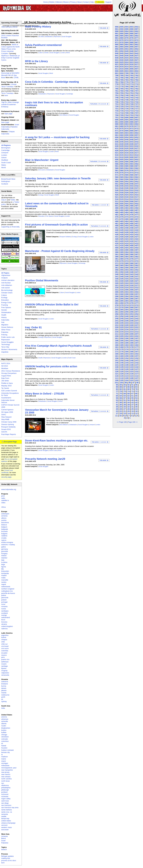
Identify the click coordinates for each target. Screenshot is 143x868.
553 (132, 181)
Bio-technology (7, 290)
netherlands (6, 587)
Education (42, 216)
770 (122, 86)
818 (132, 64)
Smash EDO (6, 429)
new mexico (6, 774)
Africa (3, 507)
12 (136, 413)
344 (127, 274)
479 (127, 215)
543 (132, 186)
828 (132, 60)
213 (132, 332)
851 (117, 51)
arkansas (5, 719)
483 (132, 212)
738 (132, 100)
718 (132, 109)
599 (127, 162)
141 (117, 365)
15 (125, 413)
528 (132, 192)
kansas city (5, 752)
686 (117, 124)
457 (137, 223)
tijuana (4, 668)
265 (122, 310)
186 (117, 345)
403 (132, 248)
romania (4, 606)
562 (137, 177)
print (3, 496)
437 (137, 232)
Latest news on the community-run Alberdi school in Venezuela (57, 205)
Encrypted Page (10, 442)
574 (127, 173)
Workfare (5, 368)
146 (117, 363)
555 (122, 181)
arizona (4, 717)
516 (117, 199)
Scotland (5, 184)
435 (122, 234)
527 (137, 192)
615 (122, 155)
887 (137, 33)
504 (127, 204)
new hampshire (7, 770)
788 (132, 78)
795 (122, 75)
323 (132, 283)
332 (137, 279)
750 (122, 95)
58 (121, 398)
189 (127, 343)
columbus (5, 741)
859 (127, 47)
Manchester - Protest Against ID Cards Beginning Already (60, 251)
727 (137, 104)
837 (137, 56)
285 (122, 301)
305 (122, 292)
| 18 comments (98, 104)
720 (122, 109)
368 (132, 263)
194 (127, 341)
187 (137, 343)
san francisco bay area (10, 808)
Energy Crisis (6, 302)
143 (132, 363)
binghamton (6, 728)
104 (127, 380)
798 (132, 73)
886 (117, 36)
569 (127, 175)
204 (127, 336)
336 (117, 279)
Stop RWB (5, 419)
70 (121, 394)
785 (122, 80)
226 (117, 327)
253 (132, 314)
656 (117, 137)
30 (136, 407)
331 (117, 281)
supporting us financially (10, 227)
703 (132, 115)
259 (127, 312)
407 (137, 245)
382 (137, 257)
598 (132, 162)
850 (122, 51)
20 (129, 411)
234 (127, 323)
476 (117, 217)
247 (137, 316)
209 (127, 334)
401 (117, 250)
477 (137, 215)
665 (122, 133)
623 (132, 150)
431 (117, 237)
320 (122, 285)
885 (122, 36)
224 (127, 327)
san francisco (6, 805)
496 (117, 208)
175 (122, 349)
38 (129, 405)
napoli (4, 584)
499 (127, 206)
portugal (4, 602)
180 (122, 347)
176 (117, 349)
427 (137, 237)
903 (132, 27)
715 (122, 111)
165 (122, 354)
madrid (4, 575)
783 (132, 80)
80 (129, 389)
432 (137, 234)
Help (92, 2)
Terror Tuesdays (7, 93)
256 (117, 314)
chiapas (4, 640)
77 (117, 391)
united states (6, 821)
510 (122, 201)
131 (117, 369)
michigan (5, 763)
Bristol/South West (8, 179)
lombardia (5, 573)
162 (137, 354)
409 (127, 245)
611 (117, 157)
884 (127, 36)
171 (117, 352)
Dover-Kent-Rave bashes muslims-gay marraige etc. (57, 441)
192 (137, 341)
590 (122, 166)
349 (127, 272)
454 (127, 226)
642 (137, 142)
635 (122, 146)
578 (132, 170)
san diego (5, 803)
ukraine (4, 624)
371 (117, 263)
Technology (82, 263)
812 (137, 67)
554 (127, 181)
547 (137, 184)
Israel (3, 841)
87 (125, 387)
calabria (4, 536)
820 (122, 64)
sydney (4, 701)
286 (117, 301)
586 (117, 168)
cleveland (5, 737)
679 (127, 126)
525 (122, 195)
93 (125, 385)
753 (132, 93)
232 (137, 323)
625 (122, 150)
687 (137, 122)
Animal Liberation (8, 280)
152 (137, 358)
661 (117, 135)
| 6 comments (99, 395)
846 (117, 53)
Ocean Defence (7, 327)
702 (137, 115)
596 (117, 164)
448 (132, 228)
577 (137, 170)
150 (122, 360)
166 (117, 354)
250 (122, 316)
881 (117, 38)
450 (122, 228)
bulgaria (4, 534)
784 (127, 80)
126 (117, 371)
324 (127, 283)
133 (132, 367)
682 (137, 124)
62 (129, 396)
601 (117, 162)
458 (132, 223)
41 (117, 405)
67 (132, 394)
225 (122, 327)
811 (117, 69)
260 (122, 312)
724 (127, 106)
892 (137, 31)
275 (122, 305)
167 (137, 352)
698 (132, 117)
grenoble (5, 551)
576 (117, 173)
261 (117, 312)
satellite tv (5, 500)
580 (122, 170)
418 (132, 241)
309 (127, 290)
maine (4, 759)
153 (132, 358)
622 (137, 150)
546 (117, 186)
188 (132, 343)
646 (117, 142)
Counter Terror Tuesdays (9, 85)
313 (132, 287)
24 (136, 409)
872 (137, 40)
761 (117, 91)
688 (132, 122)
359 (127, 268)
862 (137, 44)
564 (127, 177)
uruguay (4, 671)
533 (132, 190)
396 (117, 252)
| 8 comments (99, 226)
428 (132, 237)
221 (117, 329)
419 (127, 241)
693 (132, 120)
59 (117, 398)
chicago (4, 735)
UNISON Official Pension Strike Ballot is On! (52, 305)
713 (132, 111)
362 (137, 265)
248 (132, 316)
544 (127, 186)
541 (117, 188)
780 (122, 82)
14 (129, 413)
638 (132, 144)
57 (125, 398)
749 (127, 95)
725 (122, 106)
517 (137, 197)
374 (127, 261)
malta (3, 578)
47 (117, 402)
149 (127, 360)
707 (137, 113)
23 (117, 411)
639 (127, 144)
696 (117, 120)
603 (132, 159)
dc (2, 743)
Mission (66, 2)
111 (117, 378)
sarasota (5, 814)
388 (132, 254)
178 (132, 347)
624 (127, 150)
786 (117, 80)
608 (132, 157)
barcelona (5, 522)
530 (122, 192)
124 (127, 371)
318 (132, 285)
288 (132, 299)
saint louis (5, 801)
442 (137, 230)
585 (122, 168)
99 (126, 383)
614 (127, 155)
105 (122, 380)
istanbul (4, 558)
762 (137, 89)
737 (137, 100)
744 (127, 98)
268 (132, 307)
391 (117, 254)
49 (132, 400)
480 (122, 215)
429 (127, 237)
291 (117, 299)
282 (137, 301)
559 (127, 179)
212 (137, 332)
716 (117, 111)
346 (117, 274)
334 (127, 279)
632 (137, 146)
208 (132, 334)
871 (117, 42)
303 (132, 292)
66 (136, 394)
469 (127, 219)
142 (137, 363)
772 (137, 84)
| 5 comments (99, 329)
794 (127, 75)
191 (117, 343)
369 (127, 263)
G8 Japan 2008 (7, 412)
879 (127, 38)
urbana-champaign (8, 823)
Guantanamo (6, 398)
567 (137, 175)
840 (122, 56)
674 (127, 128)
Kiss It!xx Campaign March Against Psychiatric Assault (58, 346)
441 (117, 232)
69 (125, 394)
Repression (57, 37)
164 (127, 354)
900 (122, 29)
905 (122, 27)
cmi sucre (5, 648)
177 (137, 347)
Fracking (5, 305)
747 (137, 95)
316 (117, 287)
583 (132, 168)
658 (132, 135)
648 (132, 139)
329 (127, 281)
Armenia (4, 836)
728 (132, 104)
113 (132, 376)
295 (122, 296)
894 (127, 31)
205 (122, 336)
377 (137, 259)
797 (137, 73)
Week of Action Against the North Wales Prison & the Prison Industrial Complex (10, 49)
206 (117, 336)
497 (137, 206)
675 (122, 128)
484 (127, 212)
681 (117, 126)
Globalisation (49, 37)
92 (129, 385)
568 (132, 175)
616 (117, 155)
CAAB (16, 78)
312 (137, 287)
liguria (4, 567)
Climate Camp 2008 (9, 422)
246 (117, 318)
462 (137, 221)
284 (127, 301)
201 (117, 338)
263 (132, 310)
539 (127, 188)
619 (127, 153)
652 (137, 137)
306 (117, 292)
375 (122, 261)
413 (132, 243)
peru (3, 657)
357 (137, 268)
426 (117, 239)
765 (122, 89)
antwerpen (5, 514)
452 (137, 226)
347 (137, 272)
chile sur (4, 644)
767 (137, 86)
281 (117, 303)
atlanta (4, 724)
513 (132, 199)
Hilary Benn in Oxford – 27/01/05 (45, 394)
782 (137, 80)
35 (117, 407)
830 (122, 60)
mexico (4, 655)
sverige (4, 615)
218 (132, 329)
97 (134, 383)
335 (122, 279)
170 (122, 352)
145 (122, 363)
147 (137, 360)
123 (132, 371)
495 (122, 208)
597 (137, 162)
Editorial (59, 2)
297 (137, 294)
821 (117, 64)
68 (129, 394)
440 (122, 232)
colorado (5, 739)
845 (122, 53)
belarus (4, 525)
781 (117, 82)
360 (122, 268)
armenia (4, 516)
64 (121, 396)
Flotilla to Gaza (7, 383)
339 (127, 276)
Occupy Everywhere (9, 373)
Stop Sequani (6, 417)
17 (117, 413)
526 (117, 195)
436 (117, 234)
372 (137, 261)
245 (122, 318)
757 (137, 91)
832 (137, 58)
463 (132, 221)
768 (132, 86)
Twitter (13, 200)
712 (137, 111)
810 (122, 69)
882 (137, 36)
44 (129, 402)
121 (117, 374)
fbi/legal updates (8, 856)
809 (127, 69)
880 (122, 38)
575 (122, 173)
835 (122, 58)
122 (137, 371)
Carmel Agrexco (7, 410)
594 (127, 164)
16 (121, 413)
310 (122, 290)
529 (127, 192)
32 (129, 407)
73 (132, 391)
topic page (8, 114)
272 (137, 305)
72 (136, 391)
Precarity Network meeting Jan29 (45, 459)
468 (132, 219)
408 (132, 245)
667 (137, 131)
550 (122, 184)
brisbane (5, 684)
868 (132, 42)
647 (137, 139)
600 (122, 162)
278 (132, 303)
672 (137, 128)
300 (122, 294)
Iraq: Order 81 (33, 327)
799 (127, 73)
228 (132, 325)
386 (117, 257)
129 (127, 369)
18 (136, 411)
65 (117, 396)
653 (132, 137)
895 (122, 31)
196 (117, 341)
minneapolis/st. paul (9, 768)
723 (132, 106)
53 (117, 400)
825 (122, 62)
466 (117, 221)
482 (137, 212)
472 (137, 217)
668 (132, 131)
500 (122, 206)
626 (117, 150)
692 (137, 120)
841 (117, 56)
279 (127, 303)
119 (127, 374)
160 (122, 356)
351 (117, 272)
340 (122, 276)
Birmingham (6, 148)
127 (137, 369)
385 (122, 257)
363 (132, 265)
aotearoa (5, 682)
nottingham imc (7, 591)
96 (137, 383)
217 (137, 329)
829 (127, 60)
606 (117, 159)
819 (127, 64)
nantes (4, 582)
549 (127, 184)
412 (137, 243)
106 (117, 380)
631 (117, 148)
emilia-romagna (7, 542)
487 (137, 210)
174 (127, 349)
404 (127, 248)
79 (132, 389)
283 (132, 301)
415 (122, 243)
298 (132, 294)
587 (137, 166)
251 (117, 316)
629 (127, 148)
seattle (4, 816)
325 (122, 283)
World (68, 53)
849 (127, 51)
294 (127, 296)
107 (137, 378)
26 (129, 409)
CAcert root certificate (7, 471)
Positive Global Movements (42, 280)
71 (117, 394)
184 (127, 345)
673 (132, 128)
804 (127, 71)
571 (117, 175)
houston (4, 748)
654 (127, 137)
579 (127, 170)
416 (117, 243)
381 (117, 259)
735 (122, 102)
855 (122, 49)
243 (132, 318)
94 (121, 385)
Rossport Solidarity (65, 237)
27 (125, 409)
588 (132, 166)
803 (132, 71)
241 (117, 321)
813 (132, 67)
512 (137, 199)
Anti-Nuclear (6, 283)
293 (132, 296)
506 (117, 204)
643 (132, 142)
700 (122, 117)
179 (127, 347)
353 (132, 270)
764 (127, 89)
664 (127, 133)
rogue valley (6, 799)
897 (137, 29)
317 (137, 285)
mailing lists (6, 858)
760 (122, 91)
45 (125, 402)
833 (132, 58)
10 (120, 416)
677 (137, 126)
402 (137, 248)
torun (3, 620)
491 (117, 210)
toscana (4, 622)
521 (117, 197)
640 (122, 144)
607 (137, 157)
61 (132, 396)
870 (122, 42)
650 (122, 139)
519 (127, 197)
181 (117, 347)
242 (137, 318)
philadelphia (6, 788)
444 (127, 230)
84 (136, 387)
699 (127, 117)
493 (132, 208)
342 (137, 274)
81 (125, 389)
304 (127, 292)
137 (137, 365)
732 (137, 102)
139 (127, 365)
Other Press (6, 330)
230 (122, 325)
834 (127, 58)
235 (122, 323)
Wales (4, 165)
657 (137, 135)
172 (137, 349)
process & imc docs (9, 860)
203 (132, 336)
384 (127, 257)
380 (122, 259)
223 (132, 327)
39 (125, 405)
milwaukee (5, 766)
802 (137, 71)
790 (122, 78)
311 (117, 290)
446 (117, 230)
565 (122, 177)
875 (122, 40)
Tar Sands (5, 388)
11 (116, 416)
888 (132, 33)
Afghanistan (6, 275)
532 (137, 190)
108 (132, 378)
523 (132, 195)
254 (127, 314)
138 (132, 365)
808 (132, 69)
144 (127, 363)
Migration (5, 325)
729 (127, 104)
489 (127, 210)
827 (137, 60)
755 (122, 93)
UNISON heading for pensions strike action (51, 366)
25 (132, 409)
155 (122, 358)
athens (4, 518)
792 (137, 75)
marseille (5, 580)
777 (137, 82)
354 (127, 270)
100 (121, 383)
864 (127, 44)
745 (122, 98)
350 (122, 272)
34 (121, 407)
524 (127, 195)
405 (122, 248)
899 (127, 29)
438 (132, 232)
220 (122, 329)
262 (137, 310)
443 (132, 230)
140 (122, 365)
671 (117, 131)
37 (132, 405)
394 (127, 252)
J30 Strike (5, 381)
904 (127, 27)
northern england (8, 589)
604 (127, 159)
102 (137, 380)
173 (132, 349)
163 (132, 354)
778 (132, 82)
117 (137, 374)
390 (122, 254)
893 (132, 31)
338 (132, 276)
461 (117, 223)
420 (122, 241)
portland (4, 792)
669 (127, 131)
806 (117, 71)
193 (132, 341)
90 (136, 385)
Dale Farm (5, 378)
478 (132, 215)
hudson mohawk (8, 750)
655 (122, 137)
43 (132, 402)
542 (137, 186)
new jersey (5, 772)
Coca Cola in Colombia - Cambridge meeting (52, 82)
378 (132, 259)
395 (122, 252)
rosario (4, 664)
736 (117, 102)
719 (127, 109)
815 (122, 67)
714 (127, 111)
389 (127, 254)
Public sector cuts (8, 337)
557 (137, 179)
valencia (4, 629)
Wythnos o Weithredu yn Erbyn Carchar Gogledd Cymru (11, 58)
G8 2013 (5, 366)
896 (117, 31)
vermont (4, 825)
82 (121, 389)
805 (122, 71)
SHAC (4, 415)
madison (5, 757)
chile (3, 642)
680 (122, 126)
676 (117, 128)
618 (132, 153)
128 (132, 369)
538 (132, 188)
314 (127, 287)
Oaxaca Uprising (8, 424)
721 (117, 109)
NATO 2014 (6, 363)
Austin (4, 726)
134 (127, 367)
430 (122, 237)
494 (127, 208)
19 (132, 411)
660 (122, 135)
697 (137, 117)
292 (137, 296)
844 (127, 53)
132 (137, 367)
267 (137, 307)
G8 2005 (41, 37)
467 (137, 219)
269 (127, 307)
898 (132, 29)
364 (127, 265)
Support (108, 2)
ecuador (4, 653)
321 (117, 285)
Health (40, 358)
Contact (86, 2)
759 (127, 91)
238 (132, 321)
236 (117, 323)
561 (117, 179)
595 (122, 164)
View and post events (9, 27)
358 (132, 268)
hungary (4, 553)
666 (117, 133)
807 (137, 69)
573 (132, 173)
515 (122, 199)
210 (122, 334)
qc (2, 699)
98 (130, 383)
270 (122, 307)
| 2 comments (99, 411)
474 (127, 217)
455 (122, 226)
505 (122, 204)
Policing (4, 335)
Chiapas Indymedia (8, 133)
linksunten (5, 571)
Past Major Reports (9, 434)
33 (125, 407)
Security (101, 2)
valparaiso (5, 673)
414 (127, 243)
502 (137, 204)
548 (132, 184)
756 (117, 93)
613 (132, 155)
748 (132, 95)
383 (132, 257)
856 (117, 49)
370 (122, 263)
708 (132, 113)
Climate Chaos (7, 293)
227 (137, 325)
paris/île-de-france (8, 593)
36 (136, 405)
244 (127, 318)
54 (136, 398)
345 (122, 274)
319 (127, 285)
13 (132, 413)
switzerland (6, 617)
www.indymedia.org (9, 489)
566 (117, 177)
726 (117, 106)
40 (121, 405)
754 (127, 93)
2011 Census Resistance (11, 371)
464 (127, 221)
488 (132, 210)
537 (137, 188)
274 (127, 305)
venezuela (5, 675)
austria (4, 520)
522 (137, 195)
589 (127, 166)
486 (117, 212)
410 (122, 245)
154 (127, 358)
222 (137, 327)
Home (46, 2)
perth (3, 697)
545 (122, 186)
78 (136, 389)
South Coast (72, 358)
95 (117, 385)
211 (117, 334)
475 (122, 217)
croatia (4, 538)
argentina (5, 635)
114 (127, 376)
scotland (4, 613)
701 (117, 117)
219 (127, 329)
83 (117, 389)
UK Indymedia (25, 7)
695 (122, 120)
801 (117, 73)
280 (122, 303)
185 (122, 345)
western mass (7, 827)
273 (132, 305)
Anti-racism (42, 170)
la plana (4, 562)
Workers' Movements (9, 349)
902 (137, 27)
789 (127, 78)
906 (117, 27)
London (63, 53)
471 (117, 219)
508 (132, 201)
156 (117, 358)
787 (137, 78)
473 (132, 217)
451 (117, 228)
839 (127, 56)
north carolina (6, 779)
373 (132, 261)
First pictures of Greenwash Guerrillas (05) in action (56, 225)
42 (136, 402)
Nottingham (6, 181)
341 (117, 276)
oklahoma (5, 785)
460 (122, 223)
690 (122, 122)
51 (125, 400)
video (3, 503)
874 (127, 40)
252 (137, 314)
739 (127, 100)
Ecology (41, 195)
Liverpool (92, 425)
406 (117, 248)
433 (132, 234)
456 (117, 226)
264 (127, 310)
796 (117, 75)
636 (117, 146)
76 (121, 391)
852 (137, 49)
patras (4, 595)
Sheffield (5, 160)
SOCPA (4, 432)
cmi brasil (5, 646)
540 (122, 188)
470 (122, 219)
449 (127, 228)
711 (117, 113)
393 (132, 252)
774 (127, 84)
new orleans (6, 777)
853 (132, 49)
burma (4, 686)
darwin (4, 688)
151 (117, 360)
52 (121, 400)
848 (132, 51)
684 (127, 124)
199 (127, 338)
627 (137, 148)
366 (117, 265)
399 (127, 250)
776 (117, 84)
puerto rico (5, 659)
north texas (5, 781)
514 (127, 199)
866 (117, 44)
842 (137, 53)
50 (129, 400)
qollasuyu (5, 662)
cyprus (4, 540)
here (6, 95)
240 (122, 321)
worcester (5, 830)
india (3, 708)
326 (117, 283)
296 (117, 296)
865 (122, 44)
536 (117, 190)
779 (127, 82)
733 (132, 102)
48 (136, 400)
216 (117, 332)
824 (127, 62)
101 (116, 383)
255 (122, 314)
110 (122, 378)
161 (117, 356)
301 (117, 294)
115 (122, 376)
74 (129, 391)
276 (117, 305)
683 (132, 124)
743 (132, 98)
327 (137, 281)
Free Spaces (49, 216)
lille (3, 569)
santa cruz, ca (7, 812)
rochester (5, 797)
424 (127, 239)
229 (127, 325)
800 (122, 73)
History (4, 317)
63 (125, 396)
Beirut (4, 838)
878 (132, 38)
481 (117, 215)
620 (122, 153)
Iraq (3, 322)
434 (127, 234)
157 (137, 356)
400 (122, 250)
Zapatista (5, 352)
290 (122, 299)
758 (132, 91)
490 (122, 210)
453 (132, 226)
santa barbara (7, 810)
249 (127, 316)
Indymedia (5, 320)
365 (122, 265)
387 (137, 254)
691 (117, 122)
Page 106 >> (133, 422)
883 (132, 36)
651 (117, 139)
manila (4, 693)
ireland (4, 556)
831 (117, 60)
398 (132, 250)
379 (127, 259)
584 (127, 168)
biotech (4, 849)
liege (3, 564)
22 (121, 411)
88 (121, 387)
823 (132, 62)
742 (137, 98)
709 (127, 113)
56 (129, 398)
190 (122, 343)
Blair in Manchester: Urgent (42, 160)
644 (127, 142)
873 (132, 40)
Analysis (4, 278)
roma (3, 604)
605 (122, 159)
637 (137, 144)
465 (122, 221)
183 (132, 345)
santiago (5, 666)
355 (122, 270)
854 (127, 49)
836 (117, 58)
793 (132, 75)
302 (137, 292)
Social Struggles (67, 37)
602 (137, 159)
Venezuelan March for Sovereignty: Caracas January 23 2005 (57, 411)
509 (127, 201)
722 (137, 106)
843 (132, 53)
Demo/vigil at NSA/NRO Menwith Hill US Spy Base (10, 75)
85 (132, 387)
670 (122, 131)
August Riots (6, 376)
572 (137, 173)
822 (137, 62)
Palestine (5, 332)
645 (122, 142)
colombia (5, 651)
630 (122, 148)
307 (137, 290)
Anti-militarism (64, 115)
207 (137, 334)
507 (137, 201)
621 (117, 153)
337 (137, 276)
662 (137, 133)
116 (117, 376)
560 (122, 179)
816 (117, 67)
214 (127, 332)
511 (117, 201)
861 (117, 47)
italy (3, 560)
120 (122, 374)
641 (117, 144)
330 (122, 281)
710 (122, 113)
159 (127, 356)
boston (4, 730)
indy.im (4, 200)
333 (132, 279)
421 (117, 241)
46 (121, 402)
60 (136, 396)
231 (117, 325)
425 (122, 239)
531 (117, 192)
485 (122, 212)
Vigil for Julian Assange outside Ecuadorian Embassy (10, 104)
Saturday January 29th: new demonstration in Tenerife (58, 178)
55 (132, 398)
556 (117, 181)
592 (137, 164)
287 (137, 299)
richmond (5, 794)
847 (137, 51)
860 (122, 47)
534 (127, 190)
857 (137, 47)
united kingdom (7, 626)
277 (137, 303)
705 (122, 115)
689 (127, 122)
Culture (41, 53)
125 (122, 371)
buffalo (4, 732)
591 (117, 166)
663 (132, 133)
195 (122, 341)
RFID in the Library (36, 61)
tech (3, 863)
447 (137, 228)
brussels (4, 531)
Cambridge (70, 94)
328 (132, 281)
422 (137, 239)
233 (132, 323)
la (2, 755)
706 (117, 115)
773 (132, 84)
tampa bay (5, 818)
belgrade (5, 529)
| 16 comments (98, 161)
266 (117, 310)
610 (122, 157)
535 (122, 190)
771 (117, 86)
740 (122, 100)
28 (121, 409)
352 (137, 270)
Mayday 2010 (6, 386)
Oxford (60, 401)
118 (132, 374)
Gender (46, 53)
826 (117, 62)
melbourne (5, 695)
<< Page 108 (122, 422)
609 (127, 157)
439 (127, 232)
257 (137, 312)
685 (122, 124)
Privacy (73, 2)
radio (3, 498)
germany (5, 549)
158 (132, 356)
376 (117, 261)
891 (117, 33)
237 (137, 321)
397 (137, 250)
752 (137, 93)
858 (132, 47)
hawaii (4, 746)
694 (127, 120)
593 (132, 164)
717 (137, 109)
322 (137, 283)
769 (127, 86)
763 (132, 89)
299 (127, 294)
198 (132, 338)
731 (117, 104)
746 (117, 98)
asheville (5, 721)
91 (132, 385)
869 (127, 42)
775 (122, 84)
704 (127, 115)
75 (125, 391)
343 (132, 274)
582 (137, 168)
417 (137, 241)
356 (117, 270)
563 (132, 177)
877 (137, 38)
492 (137, 208)
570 (122, 175)
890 (122, 33)
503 (132, 204)
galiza (4, 547)
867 (137, 42)
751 (117, 95)
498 (132, 206)
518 (132, 197)
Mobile (52, 2)
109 (127, 378)
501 (117, 206)
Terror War (5, 347)
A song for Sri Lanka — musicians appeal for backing (57, 137)
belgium (4, 527)
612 (137, 155)
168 (132, 352)
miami (4, 761)
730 (122, 104)
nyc (3, 783)
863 (132, 44)
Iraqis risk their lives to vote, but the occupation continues (54, 104)
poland (4, 600)
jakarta (4, 690)
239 (127, 321)
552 (137, 181)
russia (4, 609)
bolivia (4, 637)
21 (125, 411)
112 (137, 376)
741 (117, 100)
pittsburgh (5, 790)
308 (132, 290)
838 (132, 56)
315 (122, 287)
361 (117, 268)
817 (137, 64)
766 (117, 89)
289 (127, 299)
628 (132, 148)
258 (132, 312)
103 (132, 380)
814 (127, 67)
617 (137, 153)
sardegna (5, 611)
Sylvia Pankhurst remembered (43, 45)
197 (137, 338)
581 (117, 170)
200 (122, 338)
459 (127, 223)
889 (127, 33)
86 (129, 387)
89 (117, 387)
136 (117, 367)
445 (122, 230)
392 (137, 252)
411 (117, 245)
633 (132, 146)
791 (117, 78)
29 (117, 409)
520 (122, 197)
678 (132, 126)
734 (127, 102)
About (79, 2)
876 (117, 40)
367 (137, 263)
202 (137, 336)
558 (132, 179)
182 (137, 345)
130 (122, 369)
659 (127, 135)
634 (127, 146)
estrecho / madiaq (8, 545)
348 (132, 272)
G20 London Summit (9, 391)
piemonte (5, 598)
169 (127, 352)
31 (132, 407)
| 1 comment (99, 205)
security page (6, 477)
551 (117, 184)
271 (117, 307)
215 (122, 332)
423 (132, 239)
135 (122, 367)
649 (127, 139)
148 (132, 360)
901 (117, 29)
